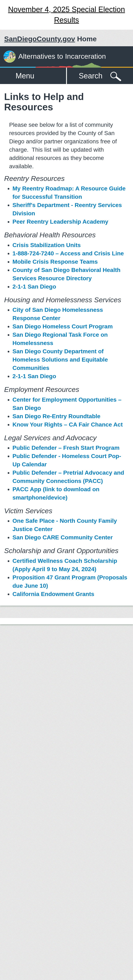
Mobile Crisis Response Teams (55, 262)
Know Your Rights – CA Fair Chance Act (68, 425)
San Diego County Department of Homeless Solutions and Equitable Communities (60, 360)
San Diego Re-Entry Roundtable (56, 416)
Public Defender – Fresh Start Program (66, 448)
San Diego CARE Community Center (63, 537)
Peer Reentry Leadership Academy (60, 222)
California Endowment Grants (53, 594)
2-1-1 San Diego (34, 287)
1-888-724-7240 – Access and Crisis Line (68, 253)
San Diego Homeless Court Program (63, 326)
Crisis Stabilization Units (47, 245)
